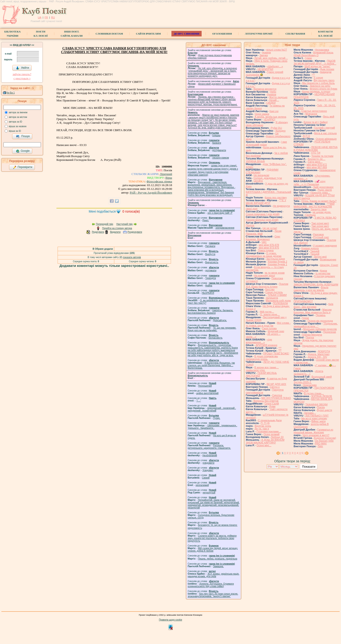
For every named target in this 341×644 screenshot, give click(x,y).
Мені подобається (102, 211)
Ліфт (321, 446)
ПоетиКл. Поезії (41, 34)
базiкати (217, 143)
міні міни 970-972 (317, 165)
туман (308, 58)
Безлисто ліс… (317, 159)
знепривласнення (225, 228)
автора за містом (18, 117)
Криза (324, 271)
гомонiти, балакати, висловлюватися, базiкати (210, 312)
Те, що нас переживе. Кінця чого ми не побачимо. (212, 329)
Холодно (280, 131)
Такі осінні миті (320, 223)
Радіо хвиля (325, 190)
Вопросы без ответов (266, 401)
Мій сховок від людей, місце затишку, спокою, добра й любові (213, 550)
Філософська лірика (159, 181)
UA (40, 17)
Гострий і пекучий (324, 128)
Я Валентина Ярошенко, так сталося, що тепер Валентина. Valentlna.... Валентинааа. (211, 365)
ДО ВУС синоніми (186, 34)
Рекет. (206, 220)
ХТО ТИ (316, 153)
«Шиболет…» (275, 66)
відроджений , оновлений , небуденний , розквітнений (212, 409)
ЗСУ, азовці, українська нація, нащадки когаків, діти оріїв (213, 575)
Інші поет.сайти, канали (72, 34)
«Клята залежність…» (308, 372)
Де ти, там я (262, 429)
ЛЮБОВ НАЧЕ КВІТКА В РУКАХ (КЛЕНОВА (316, 149)
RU (53, 17)
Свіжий (206, 478)
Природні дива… (320, 193)
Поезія (321, 407)
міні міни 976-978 (269, 245)
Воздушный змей (322, 377)
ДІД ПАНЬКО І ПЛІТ (317, 416)
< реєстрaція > (22, 78)
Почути (250, 225)
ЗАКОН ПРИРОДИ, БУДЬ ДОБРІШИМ (316, 285)
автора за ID (16, 122)
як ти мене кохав (275, 273)
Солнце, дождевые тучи (268, 178)
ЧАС (264, 242)
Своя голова (269, 328)
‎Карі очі (274, 111)
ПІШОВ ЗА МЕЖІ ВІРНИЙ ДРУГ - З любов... (315, 62)
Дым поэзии (327, 69)
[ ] (283, 453)
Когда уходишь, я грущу (316, 91)
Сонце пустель (274, 292)
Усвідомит (208, 470)
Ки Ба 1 (11, 93)
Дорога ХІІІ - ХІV (317, 357)
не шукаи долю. (322, 212)
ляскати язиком (221, 158)
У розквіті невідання (325, 246)
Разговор (318, 234)
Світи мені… (315, 162)
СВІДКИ (271, 103)
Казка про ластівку (276, 197)
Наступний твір (125, 224)
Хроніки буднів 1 (277, 264)
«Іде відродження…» (259, 341)
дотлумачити (219, 150)
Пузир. (217, 418)
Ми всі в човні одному (314, 418)
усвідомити (208, 463)
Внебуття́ (210, 254)
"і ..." (199, 401)
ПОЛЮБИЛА (280, 303)
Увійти (23, 68)
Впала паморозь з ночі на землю (311, 289)
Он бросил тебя (324, 441)
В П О (307, 136)
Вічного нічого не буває (324, 89)
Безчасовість (216, 338)
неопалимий (202, 485)
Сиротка (277, 395)
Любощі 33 (277, 437)
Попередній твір (105, 224)
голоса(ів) (131, 211)
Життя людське (278, 97)
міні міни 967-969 (317, 167)
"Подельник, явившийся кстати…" (316, 325)
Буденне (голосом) (325, 438)
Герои (305, 318)
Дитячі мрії (320, 257)
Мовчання (311, 114)
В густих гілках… (314, 393)
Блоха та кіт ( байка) (316, 122)
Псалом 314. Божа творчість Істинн (267, 285)
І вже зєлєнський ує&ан (266, 143)
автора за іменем (18, 112)
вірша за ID (15, 131)
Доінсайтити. (220, 320)
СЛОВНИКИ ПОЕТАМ (109, 34)
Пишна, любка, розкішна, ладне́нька (218, 559)
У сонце (318, 78)
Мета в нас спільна (325, 133)
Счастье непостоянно (314, 111)
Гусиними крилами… (269, 431)
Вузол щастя (325, 410)
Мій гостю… (267, 312)
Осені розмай (271, 434)
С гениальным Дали (270, 420)
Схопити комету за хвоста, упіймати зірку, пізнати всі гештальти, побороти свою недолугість (212, 538)
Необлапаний (210, 455)
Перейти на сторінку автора (117, 228)
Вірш (169, 178)
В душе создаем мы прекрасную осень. (262, 358)
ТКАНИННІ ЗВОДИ (316, 405)
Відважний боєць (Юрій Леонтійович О (313, 54)
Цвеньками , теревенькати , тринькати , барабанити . (212, 427)
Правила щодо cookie (170, 620)
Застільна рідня (275, 259)
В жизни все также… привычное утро (262, 369)
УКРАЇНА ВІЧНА (255, 161)
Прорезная (330, 332)
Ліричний (166, 174)
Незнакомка (322, 50)
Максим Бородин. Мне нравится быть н (313, 311)
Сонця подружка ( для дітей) (263, 214)
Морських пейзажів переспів (320, 329)
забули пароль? (22, 74)
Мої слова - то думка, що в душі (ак (268, 324)
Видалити (115, 232)
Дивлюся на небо (320, 86)
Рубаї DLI (276, 128)
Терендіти (211, 278)
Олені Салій (272, 404)
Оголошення (222, 34)
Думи (272, 406)
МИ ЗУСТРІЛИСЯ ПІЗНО (276, 398)
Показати (309, 467)
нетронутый (209, 493)
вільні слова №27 (277, 50)
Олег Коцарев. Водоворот (263, 238)
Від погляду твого (324, 80)
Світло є (275, 387)
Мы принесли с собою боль (318, 83)
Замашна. (218, 566)
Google (23, 151)
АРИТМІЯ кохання (267, 345)
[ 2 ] (288, 453)
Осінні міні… (264, 445)
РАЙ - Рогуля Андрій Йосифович (151, 193)
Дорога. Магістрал (319, 354)
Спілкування (295, 34)
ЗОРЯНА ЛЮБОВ (321, 396)
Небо (273, 92)
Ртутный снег (321, 237)
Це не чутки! (270, 228)
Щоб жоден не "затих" (317, 66)
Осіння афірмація (326, 139)
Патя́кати (210, 246)
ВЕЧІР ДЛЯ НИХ (276, 384)
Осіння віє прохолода (320, 321)
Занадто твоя (318, 209)
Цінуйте (258, 181)
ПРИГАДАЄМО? (303, 301)
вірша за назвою (18, 126)
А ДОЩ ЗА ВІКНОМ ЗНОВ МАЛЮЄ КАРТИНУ (265, 441)
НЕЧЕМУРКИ (265, 69)
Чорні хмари (262, 114)
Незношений (205, 386)
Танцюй (315, 251)
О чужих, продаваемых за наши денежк (264, 255)
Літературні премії (259, 34)
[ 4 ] (297, 453)
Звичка (264, 55)
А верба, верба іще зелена (270, 117)
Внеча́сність (212, 262)
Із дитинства (323, 273)
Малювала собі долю (278, 301)
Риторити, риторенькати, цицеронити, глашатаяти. (209, 447)
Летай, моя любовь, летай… (271, 58)
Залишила (272, 298)
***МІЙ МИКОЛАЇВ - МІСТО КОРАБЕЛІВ (314, 205)
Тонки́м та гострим (322, 156)
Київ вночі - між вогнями (313, 305)
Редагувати (98, 232)
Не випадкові (261, 175)
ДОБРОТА (324, 351)
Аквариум (326, 72)
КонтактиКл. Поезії (325, 34)
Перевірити (23, 167)
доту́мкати (211, 270)
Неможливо (310, 385)
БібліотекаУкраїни (12, 34)
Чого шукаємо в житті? (316, 435)
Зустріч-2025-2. (303, 382)
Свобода (310, 215)
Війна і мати (318, 421)
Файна (209, 286)
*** (280, 348)
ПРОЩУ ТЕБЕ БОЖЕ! (276, 353)
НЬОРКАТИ (208, 293)
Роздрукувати (135, 232)
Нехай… (274, 100)
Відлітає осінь (263, 426)
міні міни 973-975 (269, 248)
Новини (266, 52)
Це (277, 133)
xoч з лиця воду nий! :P (220, 213)
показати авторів (132, 257)
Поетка (310, 337)
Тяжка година (266, 250)
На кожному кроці (265, 275)
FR (46, 17)
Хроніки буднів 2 (277, 262)
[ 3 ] (292, 453)
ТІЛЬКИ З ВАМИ (277, 295)
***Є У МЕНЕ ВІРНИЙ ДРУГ (266, 202)
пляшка (216, 135)
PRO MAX (321, 443)
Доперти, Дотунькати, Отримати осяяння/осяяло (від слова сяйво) (211, 585)
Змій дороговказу (323, 187)
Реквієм (272, 94)
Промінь (321, 315)
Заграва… (310, 413)
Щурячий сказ (276, 331)
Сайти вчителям (148, 34)
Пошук (23, 136)
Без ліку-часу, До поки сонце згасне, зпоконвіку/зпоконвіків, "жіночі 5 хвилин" (213, 595)
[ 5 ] (302, 453)
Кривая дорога (310, 248)
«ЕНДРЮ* (269, 120)
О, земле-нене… (270, 314)
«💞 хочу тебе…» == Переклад (310, 183)
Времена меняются (265, 89)
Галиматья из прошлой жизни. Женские (313, 431)
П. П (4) (265, 423)
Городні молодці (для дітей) (262, 220)
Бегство (270, 289)
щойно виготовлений (207, 393)
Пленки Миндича (312, 335)
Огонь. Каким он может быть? (319, 201)
